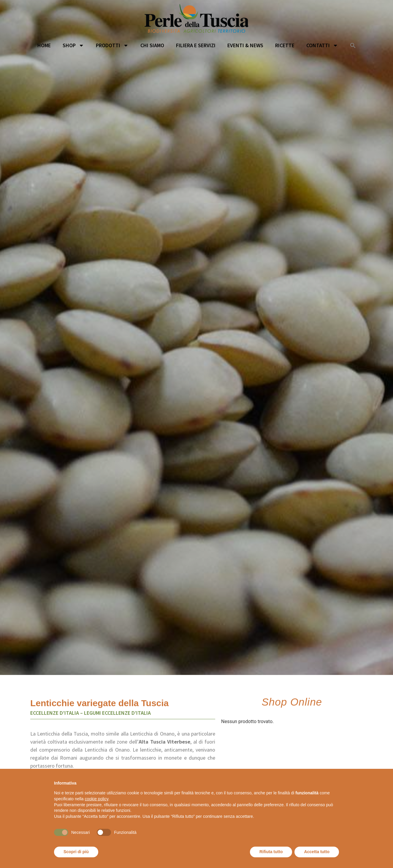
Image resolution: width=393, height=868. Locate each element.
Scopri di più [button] (76, 852)
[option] (196, 350)
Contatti (322, 45)
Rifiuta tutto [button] (271, 852)
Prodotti (112, 45)
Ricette (285, 45)
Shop (73, 45)
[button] (353, 45)
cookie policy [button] (97, 799)
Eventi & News (245, 45)
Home (44, 45)
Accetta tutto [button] (317, 852)
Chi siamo (152, 45)
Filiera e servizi (196, 45)
